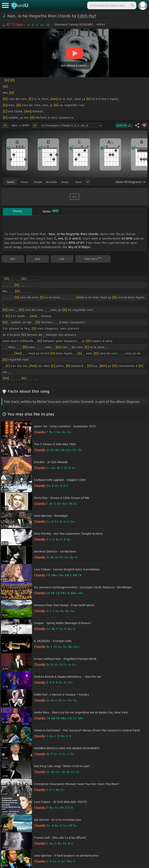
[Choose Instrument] (88, 182)
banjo (65, 182)
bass (79, 182)
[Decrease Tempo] (5, 125)
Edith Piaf (87, 16)
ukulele (38, 182)
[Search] (132, 5)
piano (24, 182)
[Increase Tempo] (35, 125)
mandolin (51, 182)
